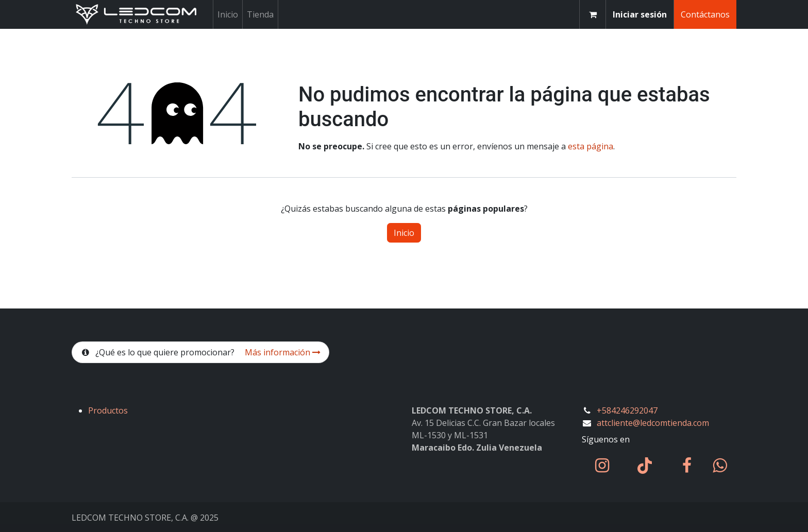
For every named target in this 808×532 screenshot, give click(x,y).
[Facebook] (687, 466)
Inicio (404, 233)
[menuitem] (228, 14)
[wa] (720, 466)
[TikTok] (645, 466)
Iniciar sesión (640, 14)
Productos (108, 410)
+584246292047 (627, 410)
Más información (283, 352)
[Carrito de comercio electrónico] (593, 14)
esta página (591, 146)
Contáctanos (705, 14)
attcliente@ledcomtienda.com (653, 423)
